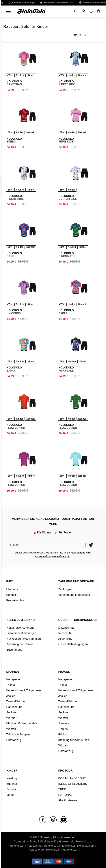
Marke (10, 795)
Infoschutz (65, 633)
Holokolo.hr (53, 850)
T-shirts (63, 729)
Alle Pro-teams (68, 800)
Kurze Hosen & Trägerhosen (24, 690)
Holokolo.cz (83, 841)
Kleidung (12, 778)
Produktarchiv (15, 600)
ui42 (54, 841)
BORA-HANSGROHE (72, 778)
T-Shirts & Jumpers (18, 734)
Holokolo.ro (51, 846)
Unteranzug (14, 740)
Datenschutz (66, 628)
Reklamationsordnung (20, 628)
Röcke (62, 734)
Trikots (10, 685)
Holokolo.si (68, 846)
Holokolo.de (36, 850)
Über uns (12, 589)
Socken (11, 712)
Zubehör (12, 784)
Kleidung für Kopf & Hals (22, 723)
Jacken (11, 696)
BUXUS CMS (38, 841)
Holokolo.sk (66, 841)
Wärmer (11, 718)
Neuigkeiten (14, 679)
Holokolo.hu (34, 846)
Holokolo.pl (17, 846)
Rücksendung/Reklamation (23, 639)
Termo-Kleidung (16, 701)
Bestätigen (91, 545)
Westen (11, 729)
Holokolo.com (86, 846)
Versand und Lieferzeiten (74, 595)
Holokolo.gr (70, 850)
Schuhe (11, 789)
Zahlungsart (66, 589)
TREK (62, 789)
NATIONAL (65, 795)
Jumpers (64, 723)
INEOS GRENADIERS (73, 784)
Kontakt (11, 595)
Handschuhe (14, 707)
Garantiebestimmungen (21, 633)
